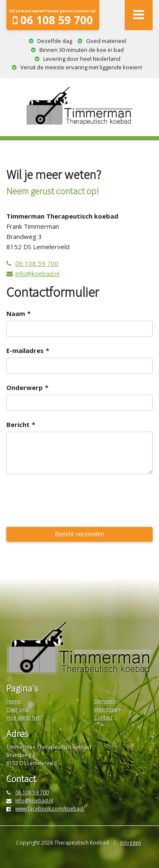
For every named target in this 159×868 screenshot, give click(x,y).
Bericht (18, 424)
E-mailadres (25, 350)
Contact (103, 718)
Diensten (105, 702)
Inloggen (131, 843)
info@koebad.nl (33, 273)
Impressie (106, 710)
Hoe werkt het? (24, 718)
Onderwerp (25, 387)
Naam (16, 313)
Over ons (17, 710)
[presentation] (71, 502)
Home (14, 702)
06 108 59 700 (53, 18)
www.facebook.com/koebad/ (46, 809)
